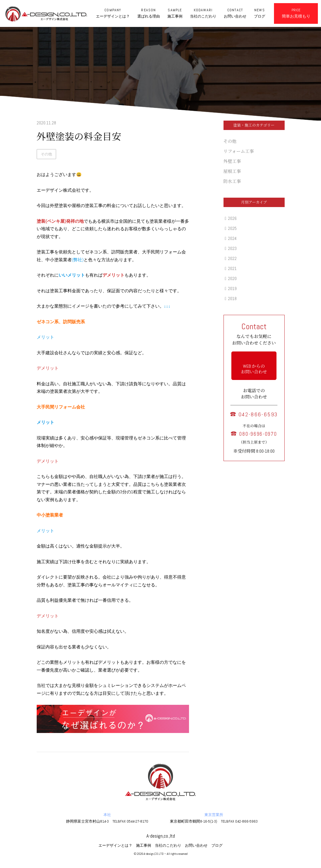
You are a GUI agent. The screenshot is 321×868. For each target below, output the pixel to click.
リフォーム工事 (239, 151)
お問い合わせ (196, 845)
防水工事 (232, 181)
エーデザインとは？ (115, 845)
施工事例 (144, 845)
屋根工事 (232, 171)
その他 (46, 154)
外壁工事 (232, 161)
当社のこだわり (168, 845)
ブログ (217, 845)
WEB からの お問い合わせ (254, 369)
